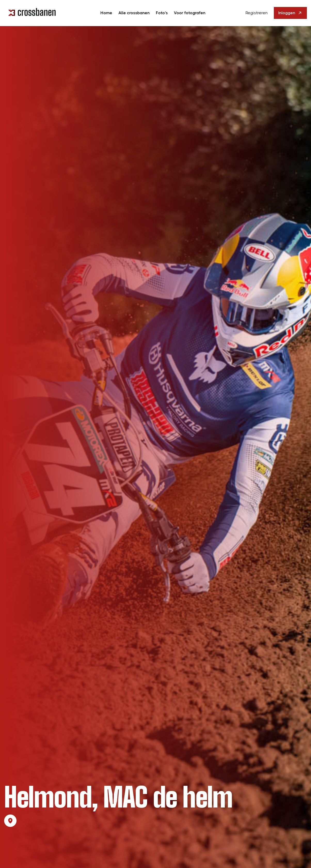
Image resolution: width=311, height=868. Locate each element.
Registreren (257, 13)
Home (106, 13)
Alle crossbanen (134, 13)
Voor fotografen (190, 13)
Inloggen (290, 13)
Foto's (162, 13)
